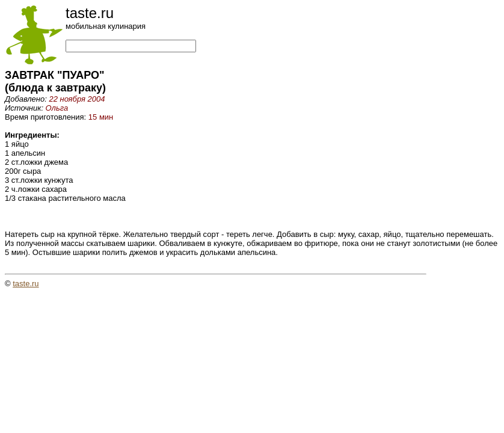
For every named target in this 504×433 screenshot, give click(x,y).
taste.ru (26, 284)
